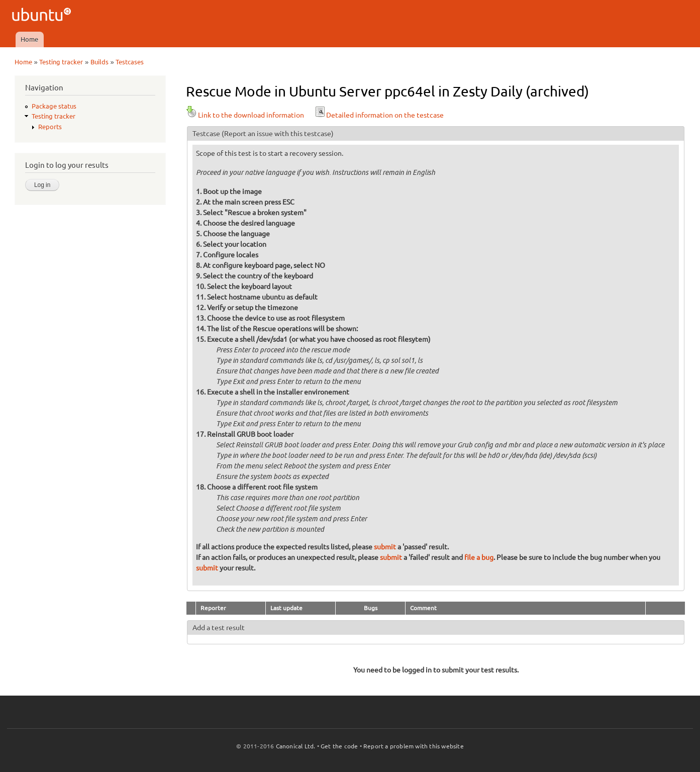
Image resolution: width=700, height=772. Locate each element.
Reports (50, 127)
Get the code (339, 746)
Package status (54, 106)
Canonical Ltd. (296, 746)
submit (385, 547)
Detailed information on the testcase (379, 115)
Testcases (130, 62)
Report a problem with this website (414, 746)
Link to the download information (245, 115)
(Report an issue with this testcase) (278, 134)
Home (29, 39)
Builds (99, 62)
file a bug (479, 557)
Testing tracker (61, 62)
